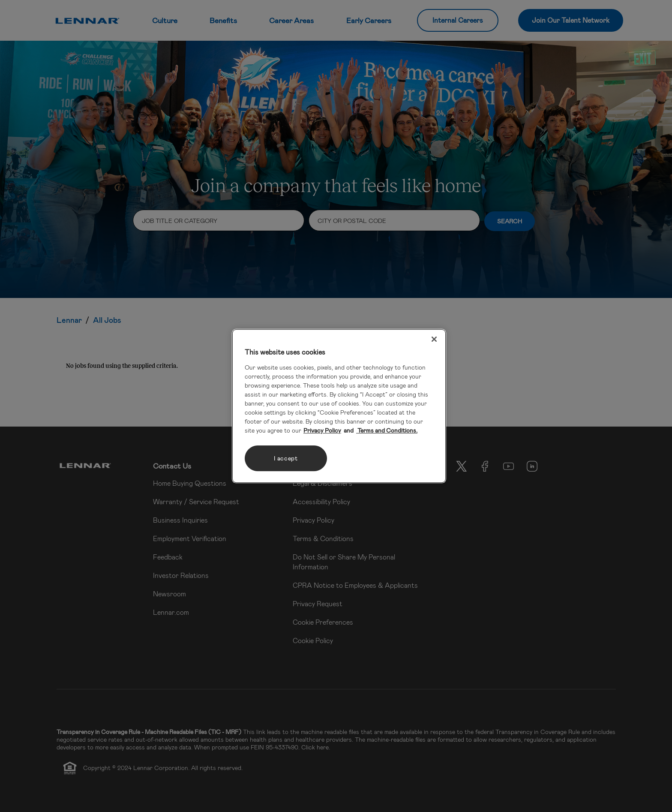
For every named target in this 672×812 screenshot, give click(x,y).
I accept (286, 458)
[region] (339, 406)
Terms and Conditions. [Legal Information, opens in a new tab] (387, 430)
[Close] (434, 339)
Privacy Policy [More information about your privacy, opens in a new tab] (322, 430)
